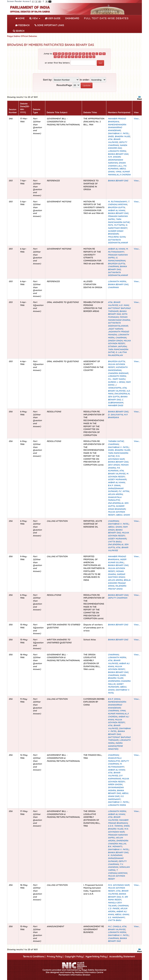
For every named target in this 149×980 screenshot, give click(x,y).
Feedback (22, 25)
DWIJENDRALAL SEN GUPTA (119, 395)
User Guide (53, 18)
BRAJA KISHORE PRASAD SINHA (119, 583)
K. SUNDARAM (115, 855)
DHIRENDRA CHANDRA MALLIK (118, 842)
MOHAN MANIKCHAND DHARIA (119, 318)
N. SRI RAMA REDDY (118, 898)
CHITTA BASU (114, 542)
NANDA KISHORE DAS (117, 147)
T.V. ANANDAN (116, 866)
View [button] (35, 18)
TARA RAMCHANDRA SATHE (119, 221)
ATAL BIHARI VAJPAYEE (114, 141)
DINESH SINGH (115, 341)
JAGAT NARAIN (115, 329)
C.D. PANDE (113, 908)
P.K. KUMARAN (117, 167)
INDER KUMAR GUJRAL (117, 561)
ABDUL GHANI (123, 515)
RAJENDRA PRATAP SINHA (117, 587)
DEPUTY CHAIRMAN (117, 144)
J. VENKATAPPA (114, 386)
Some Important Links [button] (49, 25)
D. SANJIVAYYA (115, 415)
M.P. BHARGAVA (118, 416)
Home (21, 18)
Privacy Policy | (55, 956)
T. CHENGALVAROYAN (119, 203)
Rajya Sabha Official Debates (22, 36)
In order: (85, 80)
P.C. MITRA (124, 491)
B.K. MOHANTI (115, 846)
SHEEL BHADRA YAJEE (119, 136)
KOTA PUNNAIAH (117, 315)
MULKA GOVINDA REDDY (119, 342)
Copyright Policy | (74, 956)
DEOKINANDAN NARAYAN (115, 161)
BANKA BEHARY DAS (118, 154)
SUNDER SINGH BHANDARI (115, 232)
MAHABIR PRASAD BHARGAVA (117, 120)
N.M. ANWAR (114, 157)
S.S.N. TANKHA (115, 826)
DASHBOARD (72, 18)
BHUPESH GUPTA (116, 207)
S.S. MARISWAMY (116, 798)
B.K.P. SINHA (114, 485)
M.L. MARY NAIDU (116, 379)
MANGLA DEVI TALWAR (115, 904)
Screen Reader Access (18, 1)
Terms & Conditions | (34, 956)
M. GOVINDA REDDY (118, 475)
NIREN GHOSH (115, 784)
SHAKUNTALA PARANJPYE (115, 499)
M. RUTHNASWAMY (117, 202)
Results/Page (64, 85)
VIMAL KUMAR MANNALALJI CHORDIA (119, 173)
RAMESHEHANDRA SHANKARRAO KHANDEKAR (117, 127)
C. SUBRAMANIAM (116, 401)
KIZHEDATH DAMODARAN (118, 369)
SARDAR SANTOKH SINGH (116, 576)
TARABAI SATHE (116, 441)
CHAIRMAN (113, 266)
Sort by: (48, 80)
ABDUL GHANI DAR (118, 795)
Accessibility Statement (122, 956)
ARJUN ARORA (115, 494)
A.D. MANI (124, 305)
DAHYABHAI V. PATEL (118, 133)
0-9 (55, 54)
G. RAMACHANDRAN (116, 259)
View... (137, 119)
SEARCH (19, 31)
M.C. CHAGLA (114, 926)
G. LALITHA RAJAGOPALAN (117, 354)
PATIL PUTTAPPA (116, 225)
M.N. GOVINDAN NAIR (116, 457)
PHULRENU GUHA (117, 237)
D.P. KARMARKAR (115, 777)
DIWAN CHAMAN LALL (117, 164)
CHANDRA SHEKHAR (118, 373)
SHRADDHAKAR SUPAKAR (116, 490)
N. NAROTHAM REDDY (118, 226)
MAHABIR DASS (115, 405)
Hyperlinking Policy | (97, 956)
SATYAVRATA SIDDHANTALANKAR (118, 241)
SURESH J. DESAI (116, 382)
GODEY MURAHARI (117, 479)
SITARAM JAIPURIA (117, 346)
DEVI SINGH (114, 465)
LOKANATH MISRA (117, 151)
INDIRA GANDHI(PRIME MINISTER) (115, 746)
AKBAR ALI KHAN (116, 210)
